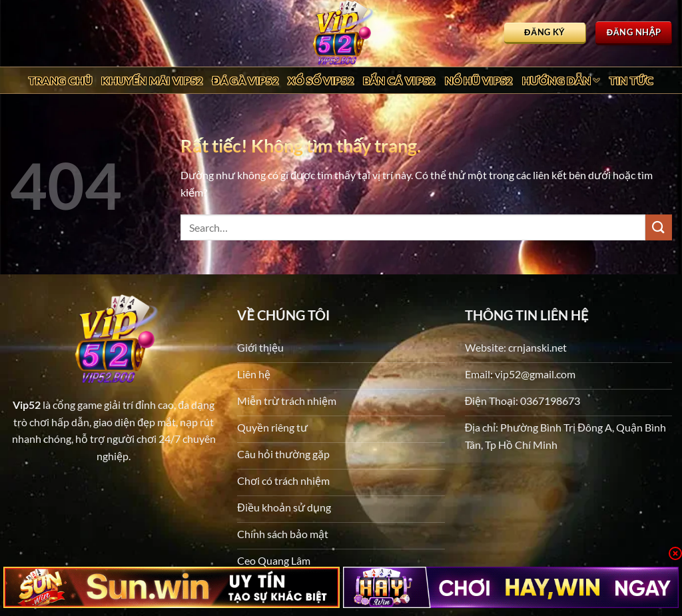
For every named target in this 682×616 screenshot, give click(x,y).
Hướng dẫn (561, 81)
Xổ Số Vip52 (321, 80)
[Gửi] (659, 227)
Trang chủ (61, 80)
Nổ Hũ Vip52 (479, 80)
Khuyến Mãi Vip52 (152, 80)
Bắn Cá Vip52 (399, 80)
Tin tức (632, 80)
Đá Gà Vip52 (245, 80)
